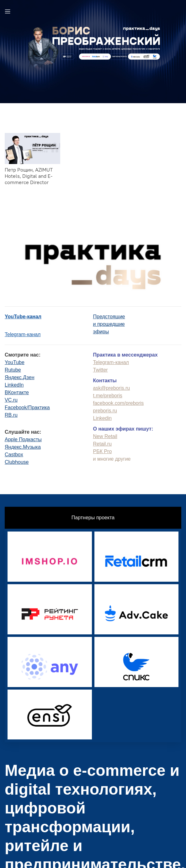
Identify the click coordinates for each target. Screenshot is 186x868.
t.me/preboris (108, 396)
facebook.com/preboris (119, 403)
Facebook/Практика (27, 408)
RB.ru (11, 415)
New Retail (105, 436)
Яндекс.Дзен (20, 377)
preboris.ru (105, 411)
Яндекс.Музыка (23, 447)
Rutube (13, 370)
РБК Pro (103, 451)
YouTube (15, 362)
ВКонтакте (17, 392)
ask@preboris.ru (112, 388)
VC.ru (11, 400)
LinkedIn (14, 385)
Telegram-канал (23, 334)
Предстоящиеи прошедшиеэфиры (109, 324)
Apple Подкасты (23, 439)
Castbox (14, 455)
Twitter (101, 370)
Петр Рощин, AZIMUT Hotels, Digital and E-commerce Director (29, 176)
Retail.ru (103, 444)
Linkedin (103, 418)
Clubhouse (17, 462)
